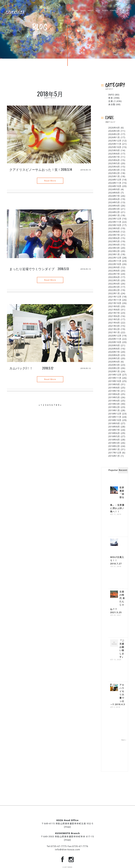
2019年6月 (114, 394)
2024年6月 (114, 199)
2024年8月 (114, 193)
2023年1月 (114, 254)
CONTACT (114, 13)
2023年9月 (114, 228)
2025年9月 (114, 150)
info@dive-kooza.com (67, 849)
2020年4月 (114, 362)
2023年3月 (114, 248)
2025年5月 (114, 163)
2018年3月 (114, 443)
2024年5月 (114, 202)
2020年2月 (114, 368)
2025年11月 (115, 144)
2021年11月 (115, 300)
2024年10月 (115, 186)
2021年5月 (114, 319)
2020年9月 (114, 345)
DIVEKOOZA (15, 12)
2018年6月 (114, 433)
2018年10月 (115, 420)
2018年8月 (114, 427)
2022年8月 (114, 271)
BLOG (98, 13)
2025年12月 (115, 141)
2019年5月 (114, 397)
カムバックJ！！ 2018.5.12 (31, 366)
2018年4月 (114, 440)
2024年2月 (114, 212)
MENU (75, 13)
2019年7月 (114, 391)
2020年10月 (115, 342)
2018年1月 (114, 449)
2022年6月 (114, 277)
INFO (111, 95)
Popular (113, 470)
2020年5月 (114, 358)
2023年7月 (114, 235)
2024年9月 (114, 189)
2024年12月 (115, 180)
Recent (123, 470)
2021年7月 (114, 313)
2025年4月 (114, 167)
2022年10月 (115, 264)
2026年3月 (114, 131)
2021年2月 (114, 329)
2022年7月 (114, 274)
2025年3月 (114, 170)
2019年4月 (114, 401)
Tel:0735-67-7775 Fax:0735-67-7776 (67, 846)
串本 (111, 98)
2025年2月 (114, 173)
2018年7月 (114, 430)
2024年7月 (114, 196)
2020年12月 (115, 336)
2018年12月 (115, 414)
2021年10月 (115, 303)
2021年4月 (114, 323)
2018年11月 (115, 417)
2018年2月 (114, 446)
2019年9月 (114, 384)
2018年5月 (114, 436)
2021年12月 (115, 297)
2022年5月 (114, 280)
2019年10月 (115, 381)
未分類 (112, 104)
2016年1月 (114, 456)
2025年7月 (114, 157)
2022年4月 (114, 284)
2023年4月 (114, 245)
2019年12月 (115, 375)
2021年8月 (114, 310)
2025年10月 (115, 147)
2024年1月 (114, 215)
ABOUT (90, 13)
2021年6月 (114, 316)
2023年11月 (115, 222)
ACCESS (105, 13)
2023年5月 (114, 241)
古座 (111, 101)
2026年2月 (114, 134)
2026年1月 (114, 137)
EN (127, 13)
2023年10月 (115, 225)
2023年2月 (114, 251)
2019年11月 (115, 378)
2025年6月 (114, 160)
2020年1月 (114, 371)
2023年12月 (115, 219)
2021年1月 (114, 332)
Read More (50, 180)
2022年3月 (114, 287)
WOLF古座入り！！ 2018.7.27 (117, 560)
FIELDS (83, 13)
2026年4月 (114, 128)
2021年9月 (114, 306)
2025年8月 (114, 154)
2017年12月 (115, 453)
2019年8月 (114, 388)
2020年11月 (115, 339)
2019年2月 (114, 407)
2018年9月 (114, 423)
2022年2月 (114, 290)
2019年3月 (114, 404)
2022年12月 (115, 258)
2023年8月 (114, 232)
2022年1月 (114, 293)
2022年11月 (115, 261)
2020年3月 (114, 365)
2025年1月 (114, 176)
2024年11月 (115, 183)
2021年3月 (114, 326)
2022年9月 (114, 267)
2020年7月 (114, 352)
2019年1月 (114, 410)
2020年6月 (114, 355)
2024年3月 (114, 209)
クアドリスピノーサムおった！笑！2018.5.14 (41, 169)
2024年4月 (114, 206)
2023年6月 (114, 238)
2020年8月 (114, 349)
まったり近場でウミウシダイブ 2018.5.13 (39, 268)
